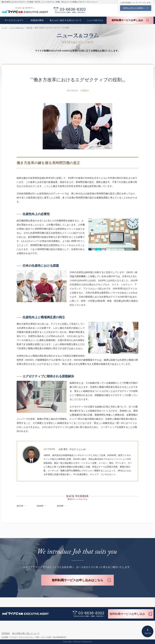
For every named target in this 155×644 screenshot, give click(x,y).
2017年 (29, 28)
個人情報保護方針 (60, 637)
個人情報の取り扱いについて (26, 633)
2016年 (40, 506)
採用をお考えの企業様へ (136, 8)
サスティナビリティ (26, 637)
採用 (37, 637)
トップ (4, 28)
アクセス (13, 637)
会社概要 (5, 637)
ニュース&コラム (17, 28)
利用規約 (6, 633)
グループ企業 (46, 637)
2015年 (60, 506)
